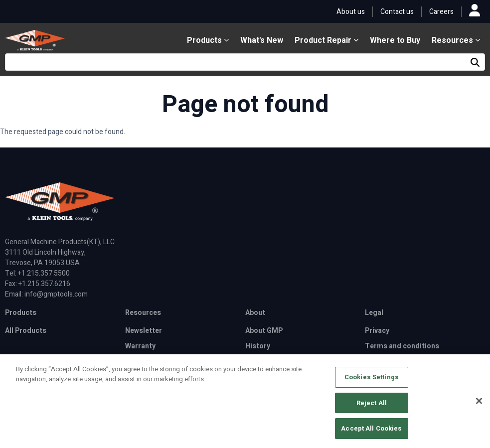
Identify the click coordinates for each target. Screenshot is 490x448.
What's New (262, 40)
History (258, 346)
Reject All (372, 406)
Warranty (140, 346)
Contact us (397, 12)
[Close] (479, 405)
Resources (456, 40)
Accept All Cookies (371, 432)
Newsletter (144, 331)
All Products (26, 331)
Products (208, 40)
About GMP (264, 331)
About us (351, 12)
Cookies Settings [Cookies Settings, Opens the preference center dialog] (372, 380)
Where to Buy (395, 40)
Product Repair (327, 40)
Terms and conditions (402, 346)
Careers (441, 12)
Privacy (377, 331)
